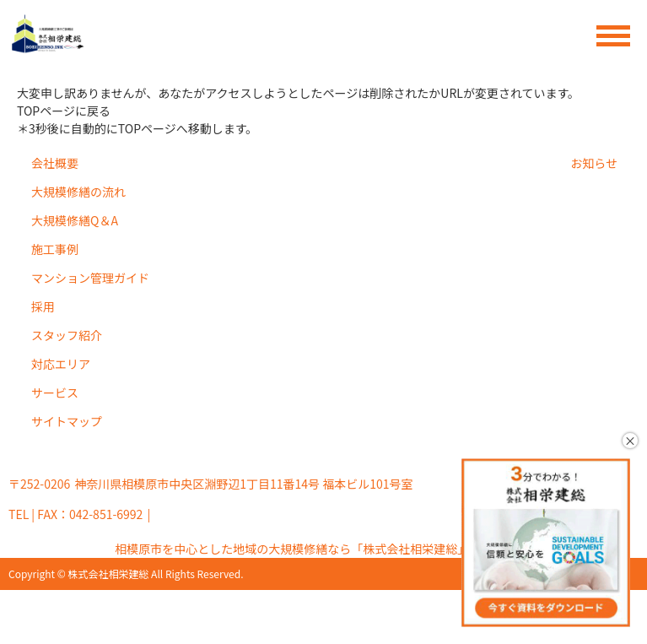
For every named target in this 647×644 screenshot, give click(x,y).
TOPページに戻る (64, 111)
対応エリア (61, 364)
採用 (43, 306)
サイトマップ (67, 421)
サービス (55, 392)
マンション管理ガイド (90, 278)
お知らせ (594, 163)
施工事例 (55, 249)
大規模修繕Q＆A (75, 220)
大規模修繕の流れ (78, 192)
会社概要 (55, 163)
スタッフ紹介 (67, 335)
